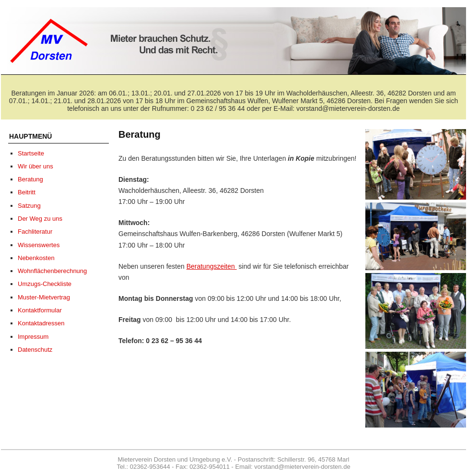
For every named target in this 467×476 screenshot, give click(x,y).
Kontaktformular (40, 310)
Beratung (30, 179)
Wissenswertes (39, 245)
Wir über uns (35, 166)
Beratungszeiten (212, 266)
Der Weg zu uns (40, 219)
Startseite (31, 153)
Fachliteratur (35, 232)
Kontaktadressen (41, 323)
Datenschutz (35, 350)
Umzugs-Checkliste (45, 284)
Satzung (29, 206)
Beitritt (27, 192)
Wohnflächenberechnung (52, 271)
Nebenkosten (36, 258)
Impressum (33, 337)
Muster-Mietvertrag (44, 297)
